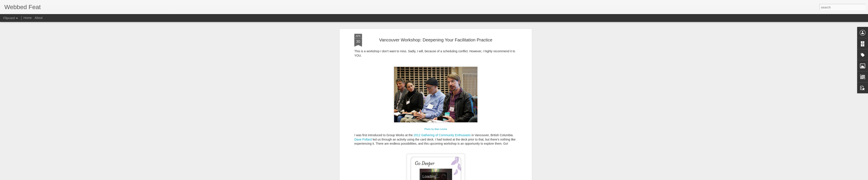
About (39, 18)
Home (27, 18)
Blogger (475, 178)
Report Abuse (488, 178)
